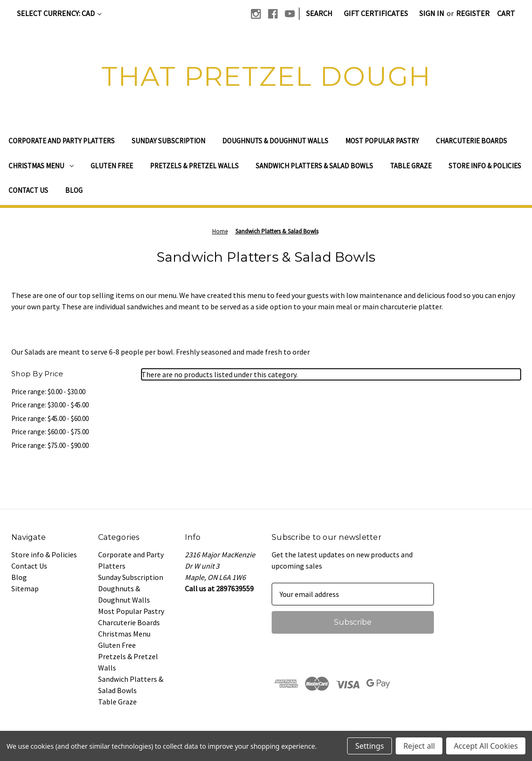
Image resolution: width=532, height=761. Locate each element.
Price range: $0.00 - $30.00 (48, 392)
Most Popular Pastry (382, 141)
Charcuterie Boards (471, 141)
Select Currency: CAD (59, 13)
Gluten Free (112, 166)
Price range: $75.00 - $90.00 (50, 445)
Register (473, 13)
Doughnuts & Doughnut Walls (275, 141)
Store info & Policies (485, 166)
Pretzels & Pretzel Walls (194, 166)
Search (319, 13)
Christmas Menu (41, 166)
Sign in (432, 13)
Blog (74, 190)
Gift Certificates (376, 13)
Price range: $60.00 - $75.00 (50, 432)
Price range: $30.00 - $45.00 (50, 405)
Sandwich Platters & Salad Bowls (314, 166)
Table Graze (411, 166)
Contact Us (28, 190)
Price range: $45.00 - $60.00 (50, 418)
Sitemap (25, 588)
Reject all (419, 746)
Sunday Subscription (168, 141)
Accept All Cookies (486, 746)
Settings (370, 746)
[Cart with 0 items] (506, 13)
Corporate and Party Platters (62, 141)
